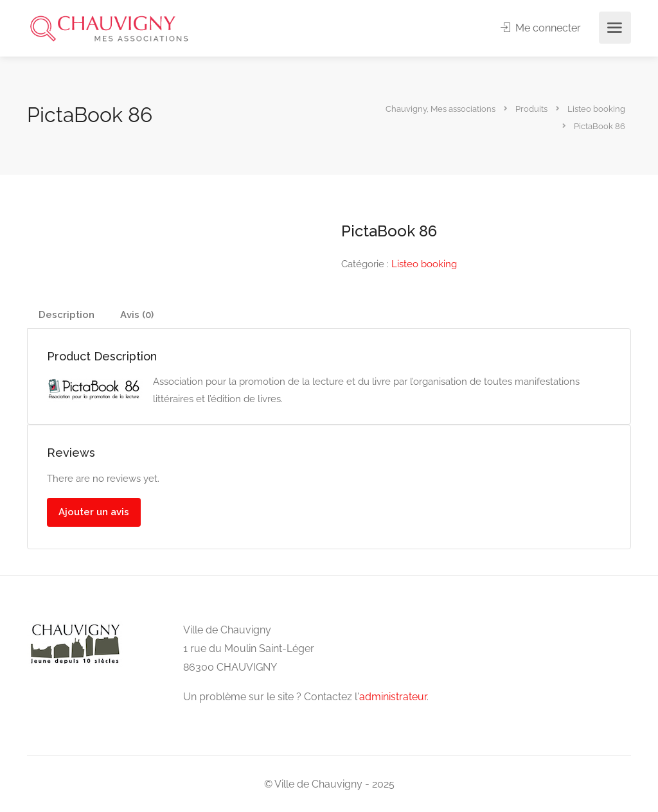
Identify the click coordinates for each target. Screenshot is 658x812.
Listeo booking (424, 264)
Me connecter (541, 28)
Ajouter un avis (94, 512)
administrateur (393, 697)
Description (67, 315)
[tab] (67, 315)
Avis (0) (137, 315)
